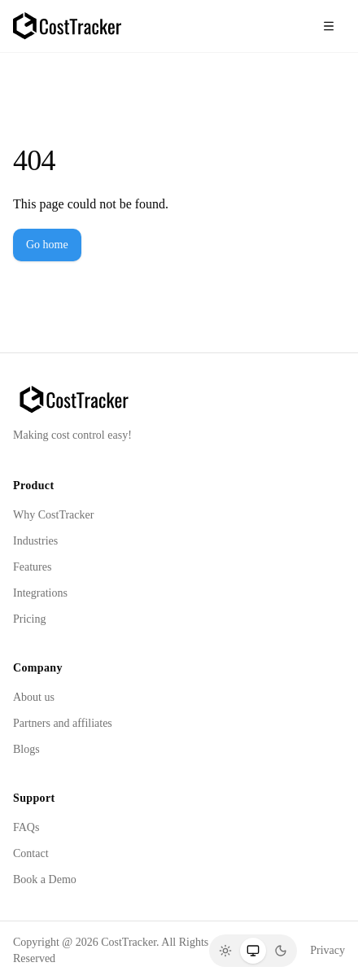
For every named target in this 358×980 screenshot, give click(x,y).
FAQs (26, 827)
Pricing (29, 619)
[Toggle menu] (329, 26)
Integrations (40, 593)
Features (32, 567)
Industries (35, 541)
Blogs (26, 749)
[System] (253, 951)
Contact (31, 853)
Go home (47, 245)
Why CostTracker (53, 515)
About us (34, 697)
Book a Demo (45, 879)
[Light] (225, 951)
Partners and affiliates (63, 723)
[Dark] (281, 951)
